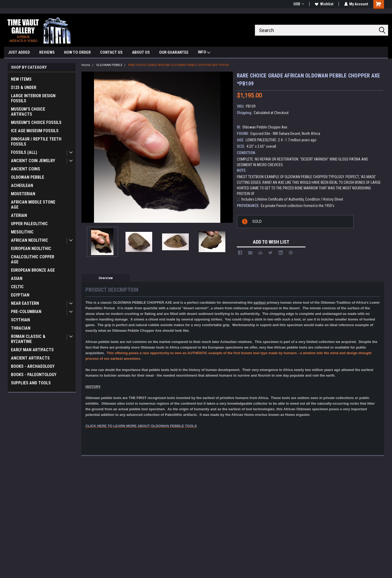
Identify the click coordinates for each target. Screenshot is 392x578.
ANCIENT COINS (26, 169)
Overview (106, 278)
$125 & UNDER (24, 87)
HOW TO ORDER (77, 52)
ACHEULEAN (22, 185)
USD (298, 4)
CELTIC (17, 287)
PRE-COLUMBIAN (26, 312)
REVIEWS (47, 52)
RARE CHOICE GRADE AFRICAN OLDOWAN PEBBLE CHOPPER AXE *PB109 (178, 65)
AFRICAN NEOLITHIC (30, 240)
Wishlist (324, 4)
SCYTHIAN (20, 320)
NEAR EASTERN (25, 303)
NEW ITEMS (21, 79)
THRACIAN (21, 328)
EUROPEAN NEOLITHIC (31, 249)
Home (86, 65)
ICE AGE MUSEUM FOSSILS (35, 131)
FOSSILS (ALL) (24, 152)
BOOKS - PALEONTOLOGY (34, 375)
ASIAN (17, 278)
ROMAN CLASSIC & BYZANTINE (28, 339)
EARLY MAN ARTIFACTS (32, 350)
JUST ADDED (19, 52)
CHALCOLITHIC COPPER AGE (33, 259)
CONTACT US (111, 52)
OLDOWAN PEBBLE (28, 177)
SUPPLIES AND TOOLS (31, 383)
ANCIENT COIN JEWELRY (33, 161)
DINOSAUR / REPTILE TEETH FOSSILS (36, 142)
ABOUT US (141, 52)
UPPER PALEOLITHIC (29, 224)
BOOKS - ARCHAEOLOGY (33, 366)
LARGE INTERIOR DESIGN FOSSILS (33, 98)
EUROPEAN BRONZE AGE (33, 270)
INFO (204, 53)
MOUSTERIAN (23, 194)
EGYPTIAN (20, 295)
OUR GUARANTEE (174, 52)
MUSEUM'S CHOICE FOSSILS (36, 122)
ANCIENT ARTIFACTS (30, 358)
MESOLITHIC (22, 232)
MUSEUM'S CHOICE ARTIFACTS (28, 112)
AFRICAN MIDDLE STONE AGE (33, 205)
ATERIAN (19, 215)
